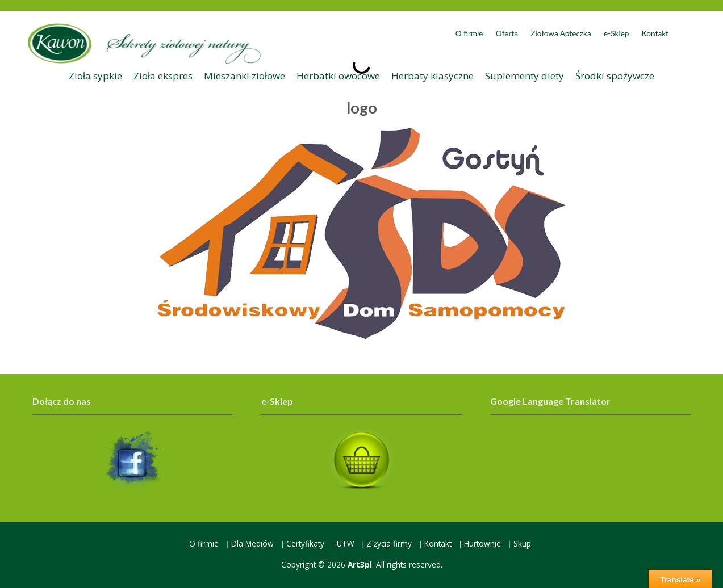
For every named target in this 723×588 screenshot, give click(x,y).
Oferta (507, 33)
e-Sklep (616, 33)
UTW (346, 543)
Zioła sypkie (95, 76)
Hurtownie (482, 543)
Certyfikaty (305, 543)
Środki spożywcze (615, 76)
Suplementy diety (525, 76)
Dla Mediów (252, 543)
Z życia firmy (389, 543)
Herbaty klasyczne (432, 76)
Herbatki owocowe (338, 76)
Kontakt (655, 33)
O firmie (469, 33)
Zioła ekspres (163, 76)
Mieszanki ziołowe (245, 76)
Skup (522, 543)
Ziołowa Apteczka (561, 33)
